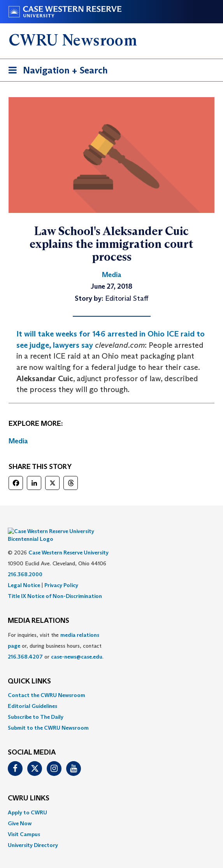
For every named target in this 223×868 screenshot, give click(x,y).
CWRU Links (29, 787)
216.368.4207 (25, 645)
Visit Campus (24, 823)
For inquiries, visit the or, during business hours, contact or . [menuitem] (56, 634)
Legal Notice (24, 573)
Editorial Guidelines (32, 694)
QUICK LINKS (29, 670)
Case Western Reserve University (68, 541)
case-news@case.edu (77, 645)
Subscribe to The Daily (36, 705)
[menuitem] (111, 683)
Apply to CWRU (27, 801)
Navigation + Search (56, 72)
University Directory (33, 833)
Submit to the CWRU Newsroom (48, 716)
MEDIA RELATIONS (39, 609)
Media (18, 441)
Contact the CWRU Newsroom (47, 683)
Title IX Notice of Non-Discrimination (55, 584)
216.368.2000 (25, 563)
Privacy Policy (61, 573)
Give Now (20, 812)
